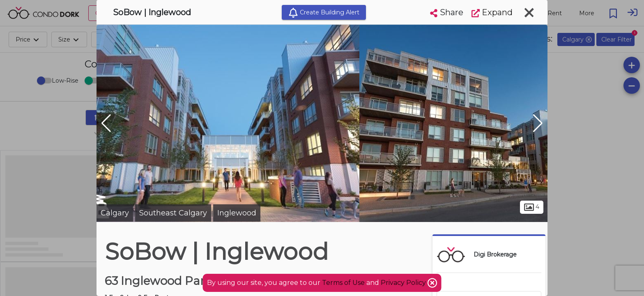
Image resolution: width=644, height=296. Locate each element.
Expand (492, 12)
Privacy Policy (404, 283)
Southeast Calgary (173, 213)
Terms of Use (343, 283)
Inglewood (237, 213)
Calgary (115, 213)
